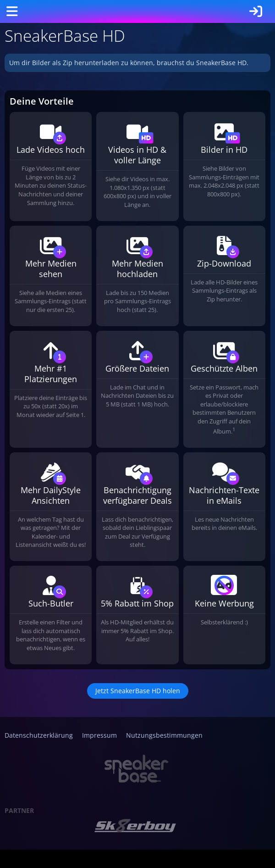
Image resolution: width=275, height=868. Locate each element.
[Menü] (12, 11)
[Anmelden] (256, 11)
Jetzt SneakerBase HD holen (138, 691)
